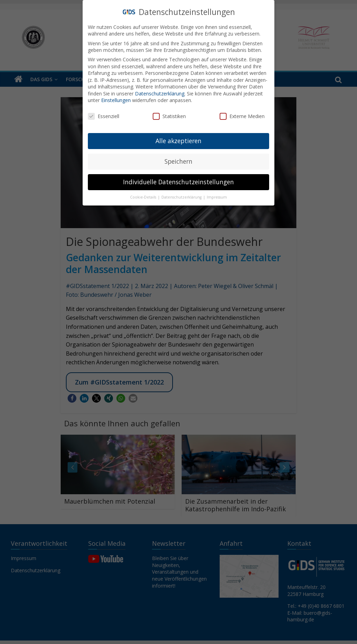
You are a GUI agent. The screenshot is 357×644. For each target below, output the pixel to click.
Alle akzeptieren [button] (178, 137)
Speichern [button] (178, 158)
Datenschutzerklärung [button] (182, 194)
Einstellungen (116, 97)
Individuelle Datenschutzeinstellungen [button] (178, 178)
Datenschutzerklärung (160, 90)
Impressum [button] (217, 194)
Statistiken (169, 113)
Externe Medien (242, 113)
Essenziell (104, 113)
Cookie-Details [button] (144, 194)
